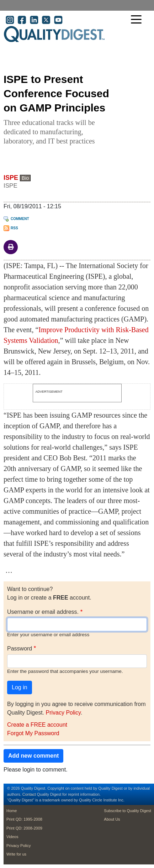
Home (12, 811)
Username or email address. (43, 612)
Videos (12, 837)
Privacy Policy (63, 713)
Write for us (16, 854)
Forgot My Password (33, 733)
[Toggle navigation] (138, 20)
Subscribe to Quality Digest (128, 811)
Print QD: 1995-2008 (24, 819)
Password (20, 649)
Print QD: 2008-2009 (24, 828)
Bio (25, 178)
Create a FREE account (37, 725)
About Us (112, 819)
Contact (29, 794)
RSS (14, 228)
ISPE (11, 178)
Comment (20, 219)
